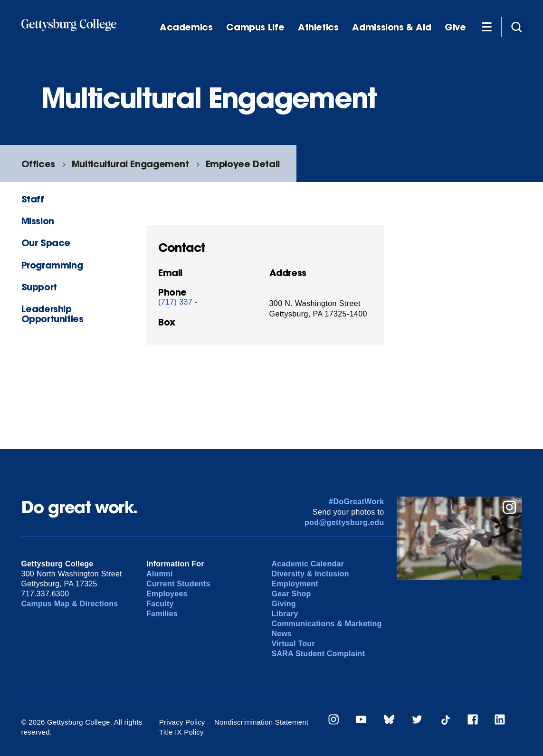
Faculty (160, 604)
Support (39, 287)
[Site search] (516, 27)
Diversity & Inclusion (310, 574)
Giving (284, 604)
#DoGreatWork (357, 502)
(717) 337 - (178, 302)
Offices (38, 164)
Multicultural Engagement (130, 164)
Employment (295, 584)
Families (162, 614)
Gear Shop (291, 594)
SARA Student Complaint (319, 654)
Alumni (160, 574)
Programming (52, 265)
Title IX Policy (181, 732)
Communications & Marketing (327, 624)
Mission (38, 221)
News (282, 634)
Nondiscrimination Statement (261, 722)
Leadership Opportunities (52, 314)
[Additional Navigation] (487, 27)
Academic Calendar (308, 564)
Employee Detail (243, 164)
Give (455, 27)
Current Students (178, 584)
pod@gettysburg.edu (344, 522)
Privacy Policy (182, 722)
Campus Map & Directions (70, 604)
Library (285, 614)
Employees (167, 594)
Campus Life (255, 27)
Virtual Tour (293, 644)
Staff (33, 199)
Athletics (318, 27)
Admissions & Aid (391, 27)
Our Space (46, 243)
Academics (186, 27)
